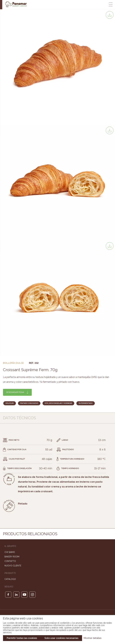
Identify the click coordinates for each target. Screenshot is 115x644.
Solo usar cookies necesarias (61, 638)
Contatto (10, 561)
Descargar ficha (15, 392)
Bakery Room (12, 557)
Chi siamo (10, 552)
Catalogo (10, 579)
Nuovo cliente (13, 566)
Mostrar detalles (93, 638)
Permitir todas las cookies (22, 638)
